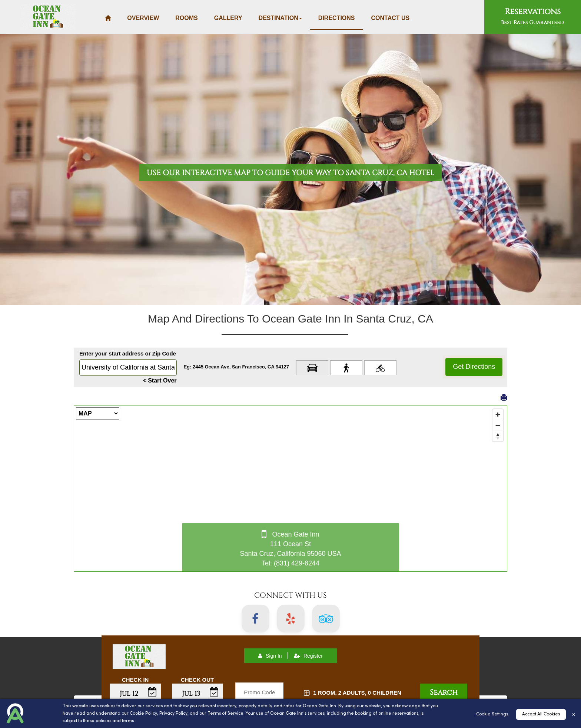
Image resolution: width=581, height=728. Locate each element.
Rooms (186, 18)
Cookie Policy (143, 724)
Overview (143, 18)
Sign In (270, 656)
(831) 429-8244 (297, 563)
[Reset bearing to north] (498, 436)
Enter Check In (135, 699)
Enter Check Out (197, 699)
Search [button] (444, 692)
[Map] (290, 488)
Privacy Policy (173, 724)
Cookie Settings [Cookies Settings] (492, 724)
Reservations (532, 16)
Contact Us (391, 18)
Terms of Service (225, 724)
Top (565, 699)
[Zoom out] (498, 425)
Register (308, 656)
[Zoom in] (498, 415)
